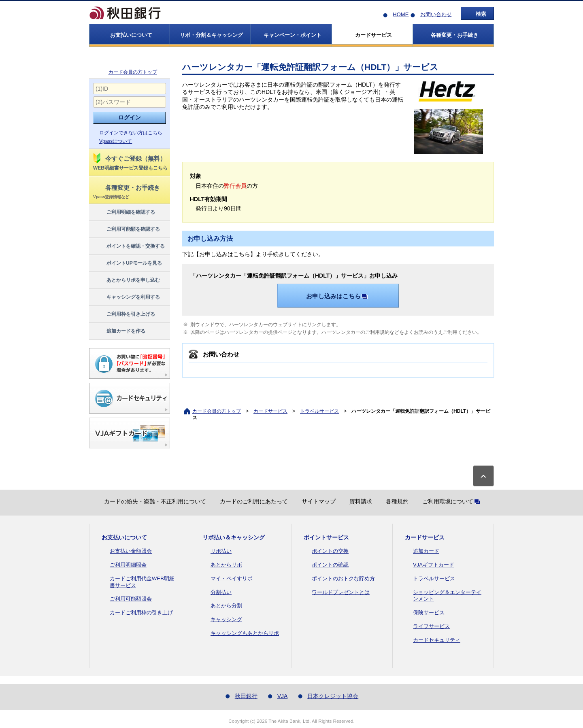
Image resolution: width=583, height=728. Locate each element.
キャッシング (226, 619)
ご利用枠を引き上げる (124, 314)
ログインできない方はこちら (131, 133)
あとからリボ (226, 565)
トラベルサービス (319, 411)
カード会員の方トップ (133, 72)
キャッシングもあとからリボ (245, 633)
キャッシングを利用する (126, 297)
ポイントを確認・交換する (129, 246)
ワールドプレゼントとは (341, 592)
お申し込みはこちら (338, 296)
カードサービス (270, 411)
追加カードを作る (119, 331)
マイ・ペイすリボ (232, 578)
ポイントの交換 (330, 551)
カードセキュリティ (437, 640)
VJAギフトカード (434, 565)
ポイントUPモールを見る (127, 263)
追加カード (426, 551)
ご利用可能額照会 (131, 599)
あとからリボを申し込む (126, 280)
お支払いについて (124, 537)
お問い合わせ (436, 14)
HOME (401, 14)
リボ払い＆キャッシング (234, 537)
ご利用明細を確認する (124, 212)
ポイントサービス (326, 537)
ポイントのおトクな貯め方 (343, 578)
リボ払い (221, 551)
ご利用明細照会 (128, 565)
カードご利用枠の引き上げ (141, 612)
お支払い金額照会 (131, 551)
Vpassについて (116, 141)
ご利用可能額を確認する (126, 229)
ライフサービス (431, 626)
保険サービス (429, 612)
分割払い (221, 592)
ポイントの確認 (330, 565)
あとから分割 (226, 606)
